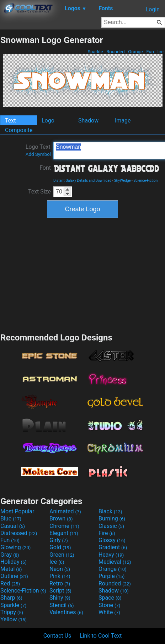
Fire (107, 533)
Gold (60, 547)
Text (10, 121)
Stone (109, 605)
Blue (11, 519)
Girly (59, 540)
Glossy (112, 540)
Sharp (11, 598)
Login (153, 9)
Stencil (62, 605)
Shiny (60, 598)
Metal (11, 569)
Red (10, 583)
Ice (160, 52)
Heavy (111, 555)
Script (60, 591)
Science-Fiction (145, 181)
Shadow (88, 121)
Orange (135, 52)
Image (123, 121)
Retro (60, 583)
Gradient (113, 547)
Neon (60, 569)
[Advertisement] (82, 274)
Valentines (66, 612)
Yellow (14, 619)
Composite (19, 130)
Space (110, 598)
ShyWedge (123, 181)
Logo (48, 121)
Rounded (116, 52)
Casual (13, 526)
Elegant (64, 533)
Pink (60, 576)
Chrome (64, 526)
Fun (150, 52)
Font (45, 168)
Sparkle (95, 52)
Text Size (39, 192)
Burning (112, 519)
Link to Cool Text (101, 636)
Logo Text (38, 150)
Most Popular (17, 511)
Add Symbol (38, 154)
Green (62, 555)
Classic (111, 526)
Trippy (12, 612)
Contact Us (57, 636)
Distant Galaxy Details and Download (82, 181)
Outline (14, 576)
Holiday (14, 562)
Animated (65, 511)
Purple (111, 576)
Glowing (15, 547)
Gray (10, 555)
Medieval (115, 562)
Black (110, 511)
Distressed (19, 533)
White (109, 612)
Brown (61, 519)
